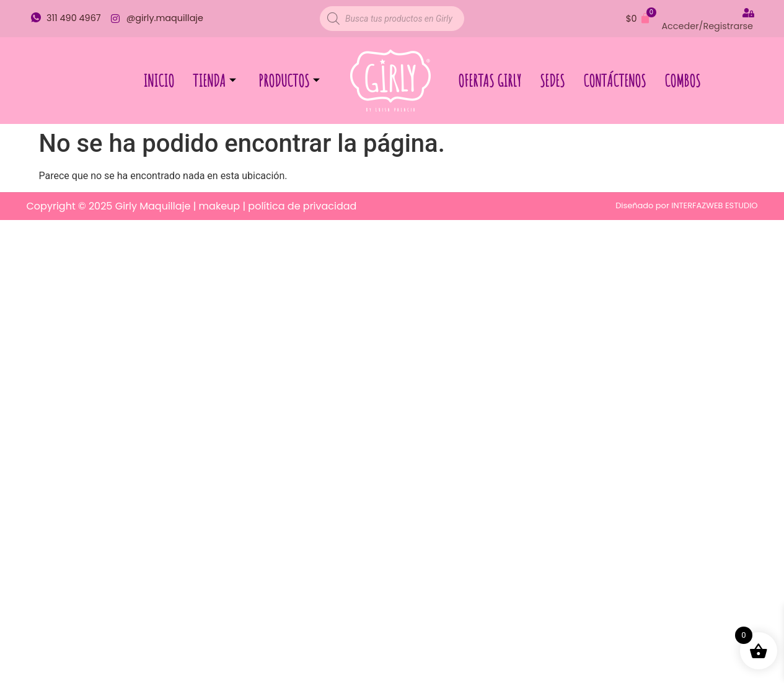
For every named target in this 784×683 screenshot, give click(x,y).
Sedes (552, 80)
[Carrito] (638, 19)
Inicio (159, 80)
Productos (289, 80)
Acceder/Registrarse (707, 26)
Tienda (214, 80)
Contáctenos (614, 80)
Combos (682, 80)
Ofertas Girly (490, 80)
